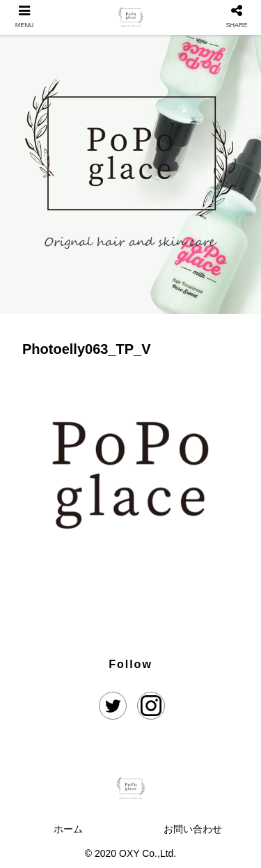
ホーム (68, 829)
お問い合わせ (193, 829)
